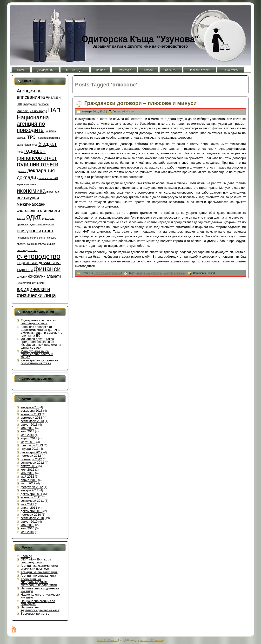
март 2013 (28, 442)
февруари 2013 (32, 445)
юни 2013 (28, 431)
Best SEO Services (107, 640)
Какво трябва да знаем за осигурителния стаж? (39, 362)
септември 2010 (32, 518)
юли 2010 (28, 525)
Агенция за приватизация (39, 572)
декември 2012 (32, 452)
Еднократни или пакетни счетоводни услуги (39, 322)
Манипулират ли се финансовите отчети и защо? (37, 354)
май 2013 (27, 435)
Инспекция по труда (32, 111)
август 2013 (29, 425)
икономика (31, 191)
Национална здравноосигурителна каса (40, 609)
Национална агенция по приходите (33, 124)
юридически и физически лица (36, 292)
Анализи (53, 97)
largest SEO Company (152, 640)
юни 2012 (28, 473)
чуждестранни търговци (31, 283)
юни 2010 (28, 528)
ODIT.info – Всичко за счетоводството (36, 561)
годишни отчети (38, 164)
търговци (25, 270)
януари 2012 (30, 490)
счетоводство (39, 256)
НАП (54, 110)
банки (20, 145)
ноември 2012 (31, 456)
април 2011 (29, 508)
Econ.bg (27, 556)
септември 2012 (32, 463)
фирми (22, 276)
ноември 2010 (31, 515)
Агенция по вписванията (38, 576)
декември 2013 (32, 411)
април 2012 (29, 480)
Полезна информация (107, 273)
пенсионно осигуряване (31, 238)
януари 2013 (30, 449)
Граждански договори (36, 104)
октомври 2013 (31, 418)
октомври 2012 (31, 459)
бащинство (31, 145)
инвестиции (53, 192)
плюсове (51, 238)
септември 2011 (32, 501)
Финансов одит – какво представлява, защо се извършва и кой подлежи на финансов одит (41, 343)
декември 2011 (32, 494)
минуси (21, 218)
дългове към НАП (47, 178)
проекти (22, 244)
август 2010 (29, 522)
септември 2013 (32, 421)
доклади (27, 177)
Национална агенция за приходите (38, 602)
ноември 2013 (31, 414)
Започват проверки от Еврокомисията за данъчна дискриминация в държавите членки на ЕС (42, 331)
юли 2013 (28, 428)
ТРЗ (31, 137)
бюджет (47, 144)
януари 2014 (30, 407)
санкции (32, 244)
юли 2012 (28, 470)
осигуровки (29, 231)
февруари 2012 (32, 487)
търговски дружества (39, 263)
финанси (47, 269)
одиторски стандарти (41, 224)
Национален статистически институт (40, 596)
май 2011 (27, 504)
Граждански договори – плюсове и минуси (141, 103)
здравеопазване (27, 184)
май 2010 (27, 532)
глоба (20, 152)
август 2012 (29, 466)
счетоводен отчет (27, 250)
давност (22, 171)
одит (34, 217)
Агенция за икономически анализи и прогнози (39, 567)
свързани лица (46, 244)
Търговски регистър (48, 138)
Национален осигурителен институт (40, 590)
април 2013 (29, 438)
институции (28, 198)
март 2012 (28, 483)
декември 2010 (32, 511)
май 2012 (27, 477)
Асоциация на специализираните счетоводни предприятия (39, 582)
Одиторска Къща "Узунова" (140, 39)
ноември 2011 (31, 497)
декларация (41, 170)
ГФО (20, 104)
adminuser (128, 111)
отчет (48, 231)
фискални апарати (45, 276)
